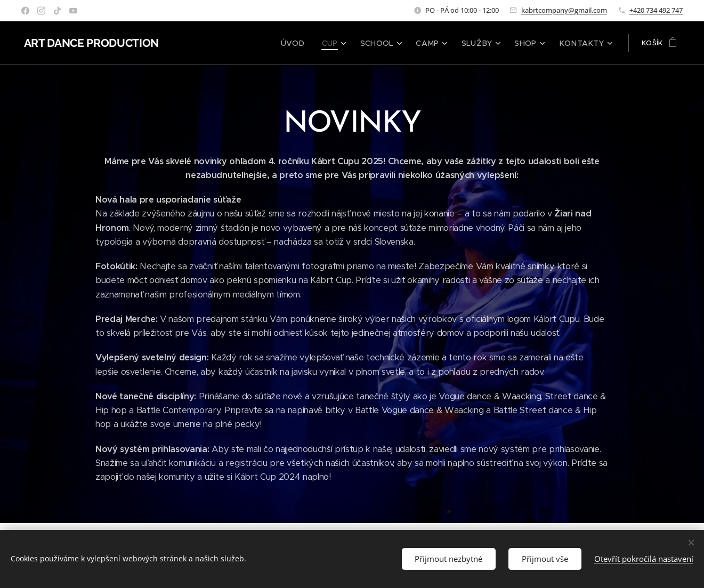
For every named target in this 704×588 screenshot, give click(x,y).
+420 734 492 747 (656, 10)
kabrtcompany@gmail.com (564, 10)
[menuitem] (312, 43)
